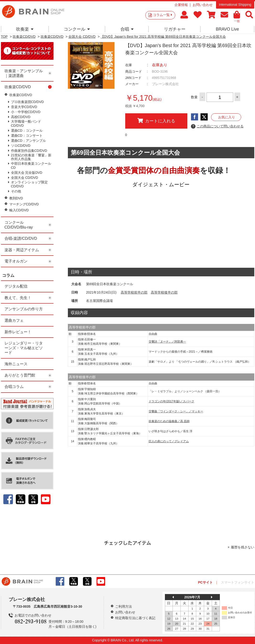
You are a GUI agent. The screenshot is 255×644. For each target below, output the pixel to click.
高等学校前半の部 (134, 292)
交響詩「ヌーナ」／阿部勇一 (167, 342)
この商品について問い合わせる (217, 126)
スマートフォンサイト (238, 582)
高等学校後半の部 (164, 292)
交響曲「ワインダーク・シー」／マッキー (176, 411)
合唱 (127, 29)
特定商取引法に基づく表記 (135, 618)
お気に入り (227, 117)
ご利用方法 (124, 606)
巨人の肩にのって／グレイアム (169, 441)
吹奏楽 (25, 29)
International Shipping (235, 5)
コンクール (77, 29)
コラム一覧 (163, 15)
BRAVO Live (227, 29)
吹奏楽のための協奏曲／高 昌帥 (169, 421)
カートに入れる (156, 121)
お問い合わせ (203, 5)
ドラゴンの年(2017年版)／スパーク (171, 401)
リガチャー (175, 29)
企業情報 (181, 5)
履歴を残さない (243, 547)
